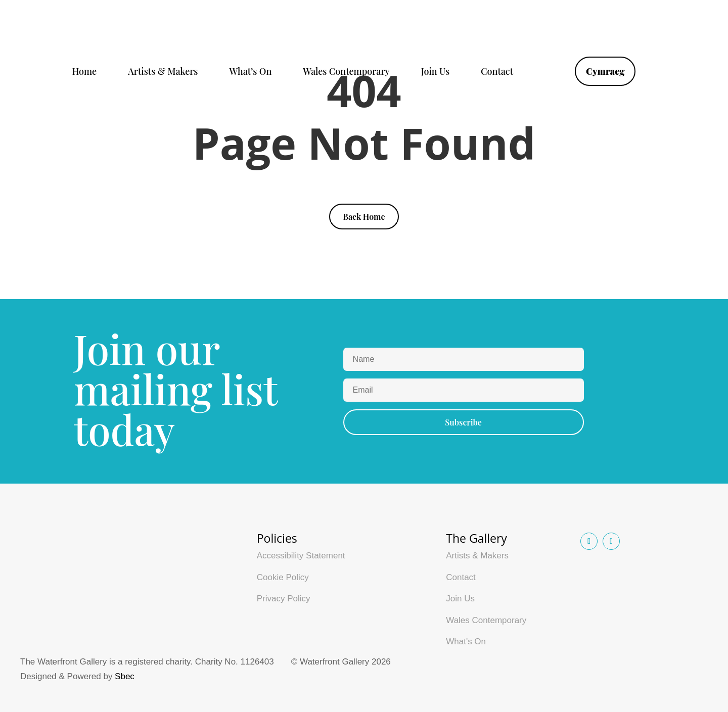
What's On (466, 642)
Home (85, 73)
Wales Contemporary (346, 73)
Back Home (364, 217)
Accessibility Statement (301, 556)
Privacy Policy (284, 599)
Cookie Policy (283, 577)
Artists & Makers (163, 73)
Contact (497, 73)
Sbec (125, 676)
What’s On (250, 73)
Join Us (435, 73)
